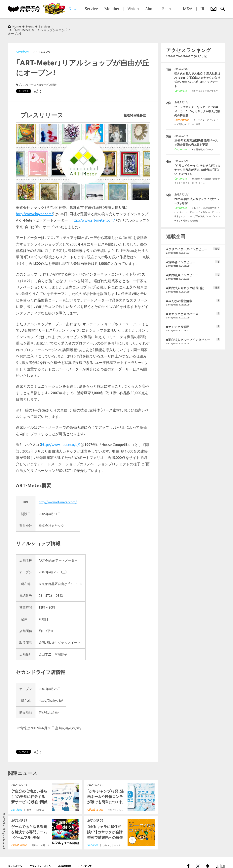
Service (91, 9)
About (151, 9)
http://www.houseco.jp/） (61, 437)
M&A (188, 9)
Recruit (169, 9)
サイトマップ (84, 859)
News (30, 26)
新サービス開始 (47, 78)
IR (202, 9)
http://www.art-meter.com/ (93, 213)
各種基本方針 (65, 859)
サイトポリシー (16, 859)
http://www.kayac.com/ (34, 207)
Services (22, 45)
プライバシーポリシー (41, 859)
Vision (133, 9)
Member (112, 9)
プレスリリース (27, 78)
